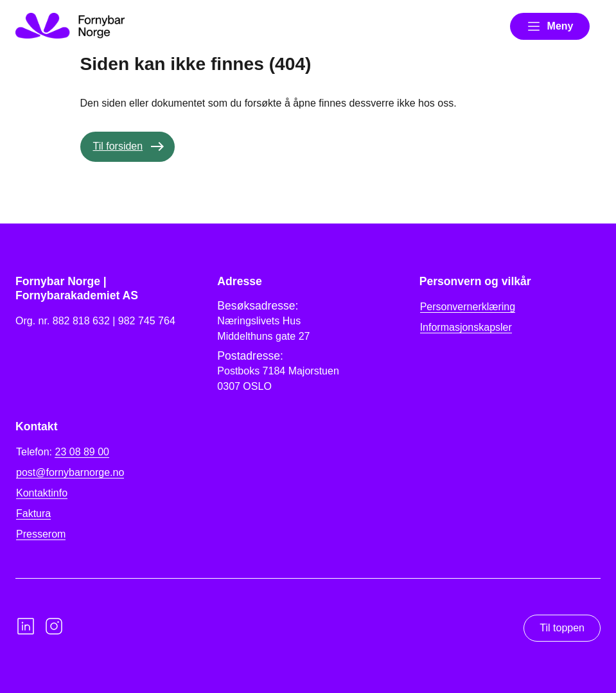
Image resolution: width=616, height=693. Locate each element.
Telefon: (63, 452)
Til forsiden (118, 146)
